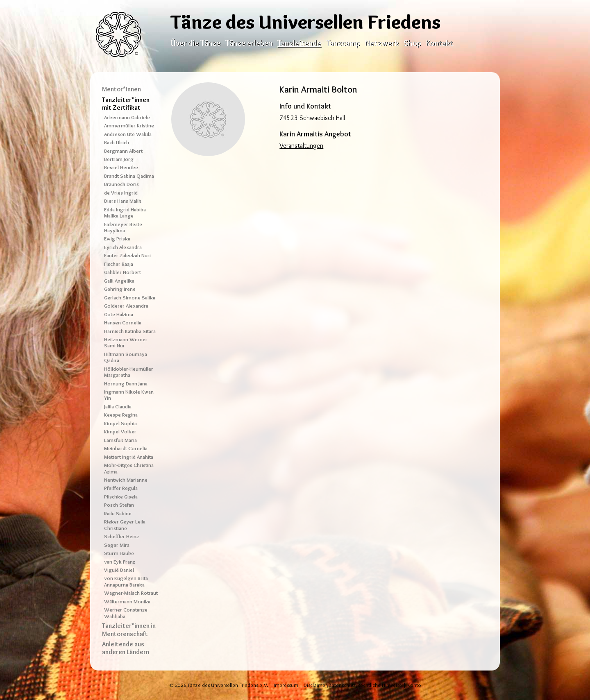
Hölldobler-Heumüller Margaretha (129, 372)
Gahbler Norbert (123, 272)
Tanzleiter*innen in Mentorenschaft (129, 630)
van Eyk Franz (120, 562)
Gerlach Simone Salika (130, 298)
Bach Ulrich (117, 142)
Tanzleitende (299, 43)
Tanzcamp (343, 43)
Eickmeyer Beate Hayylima (123, 227)
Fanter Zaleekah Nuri (127, 255)
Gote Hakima (119, 314)
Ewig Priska (117, 239)
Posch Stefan (119, 505)
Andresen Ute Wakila (128, 134)
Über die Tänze (195, 43)
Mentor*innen (121, 89)
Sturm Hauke (119, 553)
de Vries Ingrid (121, 193)
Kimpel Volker (120, 432)
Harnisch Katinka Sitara (130, 331)
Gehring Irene (120, 289)
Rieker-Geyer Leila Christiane (125, 525)
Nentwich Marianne (126, 480)
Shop (412, 43)
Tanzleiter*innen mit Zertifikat (126, 104)
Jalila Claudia (118, 407)
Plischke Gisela (121, 497)
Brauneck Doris (121, 184)
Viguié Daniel (119, 570)
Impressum (286, 685)
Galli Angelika (119, 281)
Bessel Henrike (121, 167)
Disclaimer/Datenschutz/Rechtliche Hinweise (353, 685)
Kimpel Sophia (120, 423)
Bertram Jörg (119, 159)
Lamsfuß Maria (120, 440)
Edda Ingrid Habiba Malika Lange (125, 213)
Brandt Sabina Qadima (129, 176)
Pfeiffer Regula (121, 488)
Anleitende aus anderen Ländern (126, 648)
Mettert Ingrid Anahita (129, 457)
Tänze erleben (249, 43)
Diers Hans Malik (123, 201)
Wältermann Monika (127, 601)
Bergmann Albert (123, 151)
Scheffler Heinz (121, 536)
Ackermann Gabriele (127, 117)
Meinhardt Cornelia (126, 448)
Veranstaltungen (301, 146)
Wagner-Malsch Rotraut (131, 593)
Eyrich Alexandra (123, 247)
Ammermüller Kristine (129, 126)
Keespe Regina (121, 415)
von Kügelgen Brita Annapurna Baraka (126, 581)
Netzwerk (382, 43)
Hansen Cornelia (123, 323)
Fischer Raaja (119, 264)
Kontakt (440, 43)
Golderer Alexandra (126, 306)
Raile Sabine (118, 513)
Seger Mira (117, 545)
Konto (414, 685)
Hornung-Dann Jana (126, 384)
